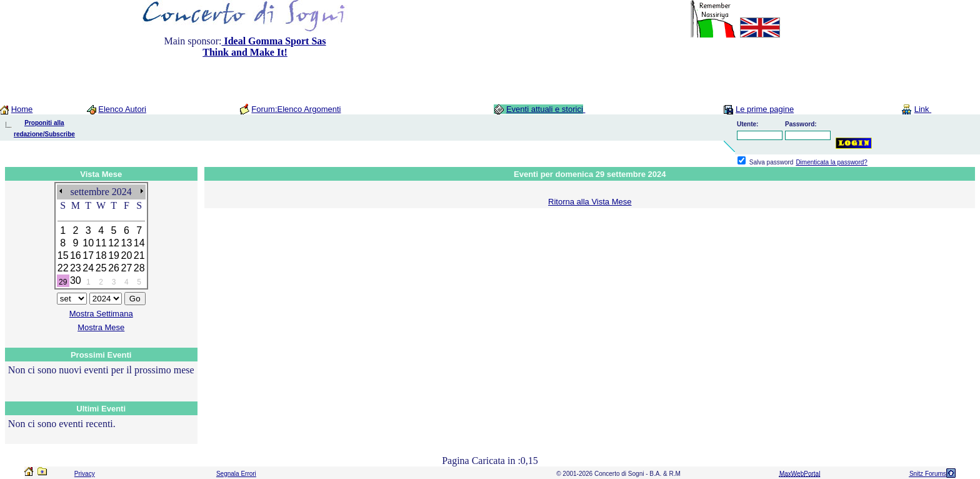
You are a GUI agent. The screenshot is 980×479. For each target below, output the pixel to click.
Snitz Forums (928, 474)
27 (127, 268)
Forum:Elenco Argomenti (296, 109)
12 (114, 243)
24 (88, 268)
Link (923, 109)
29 (63, 282)
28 (139, 268)
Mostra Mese (101, 327)
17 (88, 255)
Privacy (85, 474)
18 (101, 255)
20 (127, 255)
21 (139, 255)
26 (114, 268)
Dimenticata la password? (832, 162)
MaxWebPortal (800, 474)
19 (114, 255)
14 (139, 243)
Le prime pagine (765, 109)
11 (101, 243)
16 (76, 255)
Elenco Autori (122, 109)
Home (22, 109)
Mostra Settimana (101, 314)
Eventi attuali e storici (545, 109)
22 (63, 268)
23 (76, 268)
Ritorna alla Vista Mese (590, 202)
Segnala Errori (236, 474)
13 (127, 243)
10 (88, 243)
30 (76, 280)
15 (63, 255)
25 (101, 268)
